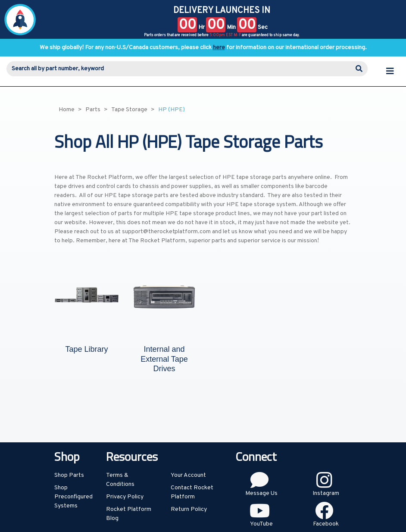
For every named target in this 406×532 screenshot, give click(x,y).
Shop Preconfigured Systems (73, 497)
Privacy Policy (125, 497)
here (219, 48)
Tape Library (86, 349)
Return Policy (189, 509)
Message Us (261, 493)
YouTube (261, 524)
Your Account (188, 475)
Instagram (326, 493)
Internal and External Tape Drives (164, 359)
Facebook (326, 524)
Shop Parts (69, 475)
